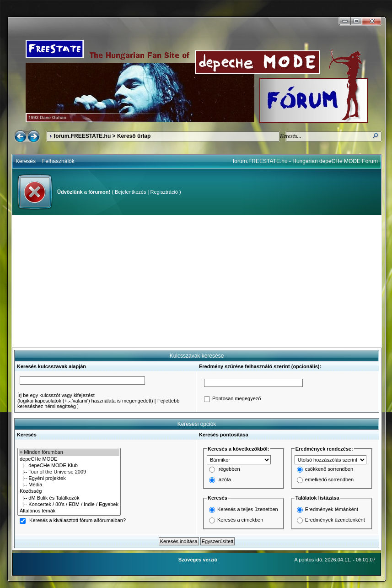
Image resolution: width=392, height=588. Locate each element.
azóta (225, 480)
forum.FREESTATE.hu (82, 136)
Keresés (26, 161)
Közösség (69, 491)
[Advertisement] (197, 281)
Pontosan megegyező (236, 399)
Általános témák (69, 511)
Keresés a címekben (240, 520)
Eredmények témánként (332, 509)
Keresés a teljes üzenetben (248, 509)
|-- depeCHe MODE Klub (69, 466)
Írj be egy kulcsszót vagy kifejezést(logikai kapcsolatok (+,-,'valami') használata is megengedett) (85, 398)
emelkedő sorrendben (329, 480)
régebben (229, 469)
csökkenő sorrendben (329, 469)
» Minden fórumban (69, 452)
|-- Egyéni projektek (69, 479)
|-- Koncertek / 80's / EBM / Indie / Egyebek (69, 505)
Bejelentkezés (131, 192)
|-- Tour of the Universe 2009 (69, 472)
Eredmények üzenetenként (335, 520)
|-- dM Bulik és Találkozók (69, 498)
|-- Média (69, 485)
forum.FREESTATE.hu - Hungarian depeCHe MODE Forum (305, 161)
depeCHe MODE (69, 459)
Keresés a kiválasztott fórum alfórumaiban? (78, 521)
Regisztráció (164, 192)
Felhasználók (58, 161)
